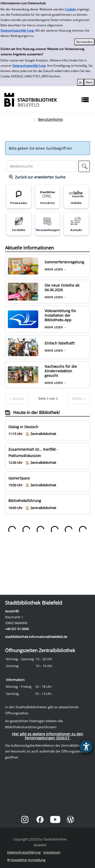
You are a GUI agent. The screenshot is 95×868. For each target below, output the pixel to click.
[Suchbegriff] (41, 166)
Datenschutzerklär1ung (17, 30)
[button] (84, 166)
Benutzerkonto (50, 119)
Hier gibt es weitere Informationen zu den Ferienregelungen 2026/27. (48, 736)
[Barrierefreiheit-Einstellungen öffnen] (86, 747)
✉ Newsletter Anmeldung (26, 860)
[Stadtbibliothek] (30, 99)
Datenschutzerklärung (24, 852)
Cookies (70, 9)
